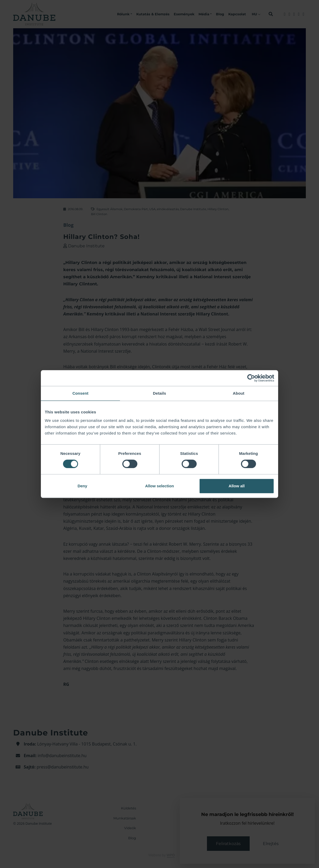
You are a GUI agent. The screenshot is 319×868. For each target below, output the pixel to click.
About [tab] (239, 393)
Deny (82, 486)
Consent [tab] (81, 393)
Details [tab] (159, 393)
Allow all (237, 486)
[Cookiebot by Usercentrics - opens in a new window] (251, 378)
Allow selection (159, 486)
